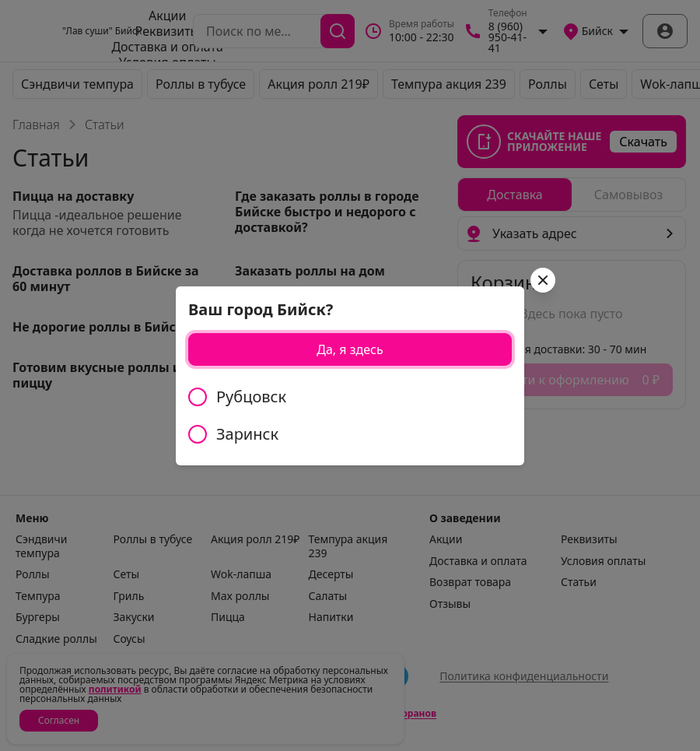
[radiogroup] (350, 416)
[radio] (350, 397)
